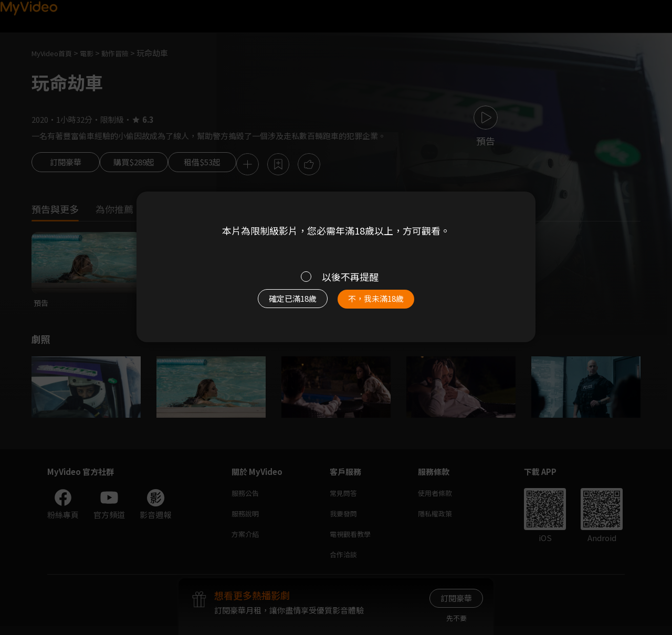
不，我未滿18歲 (387, 304)
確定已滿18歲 (281, 304)
